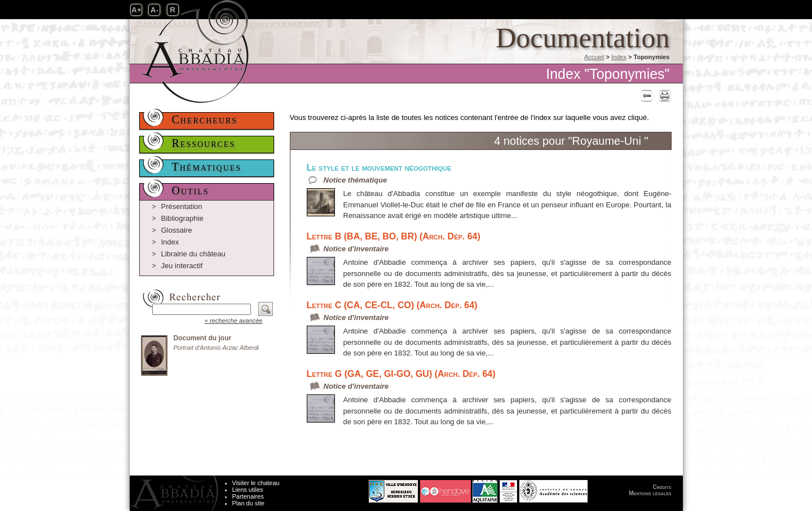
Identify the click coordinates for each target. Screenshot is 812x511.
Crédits (662, 487)
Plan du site (248, 503)
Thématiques (207, 167)
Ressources (204, 143)
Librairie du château (193, 254)
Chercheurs (205, 119)
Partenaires (248, 496)
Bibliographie (182, 218)
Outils (191, 190)
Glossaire (177, 230)
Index (619, 57)
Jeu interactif (182, 266)
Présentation (182, 206)
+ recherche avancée (233, 321)
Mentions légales (650, 493)
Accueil (594, 57)
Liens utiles (248, 490)
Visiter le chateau (256, 483)
